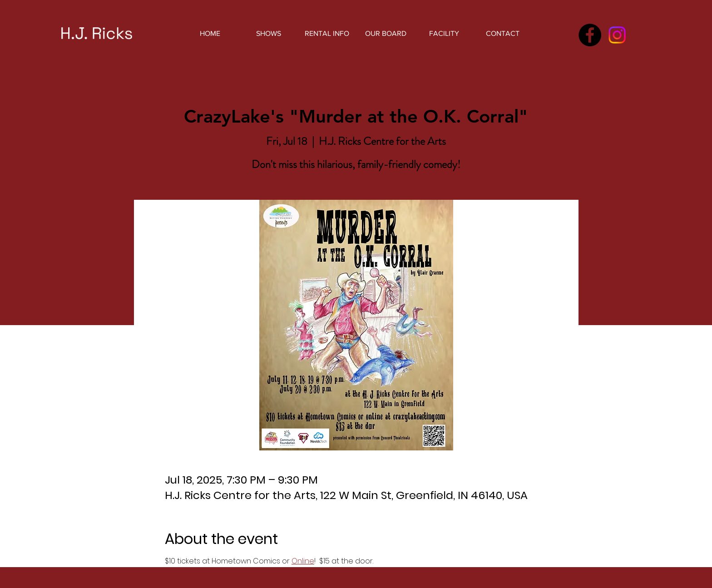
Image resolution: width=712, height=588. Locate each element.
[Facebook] (590, 35)
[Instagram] (617, 35)
